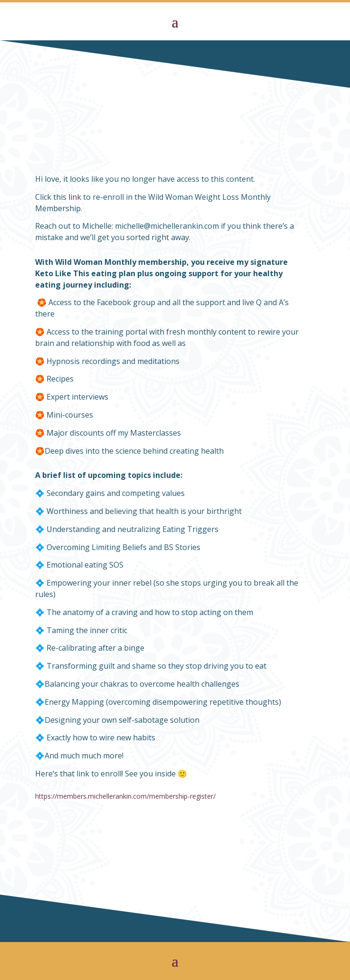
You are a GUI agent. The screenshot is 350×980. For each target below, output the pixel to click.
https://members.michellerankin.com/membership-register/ (125, 796)
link (75, 197)
